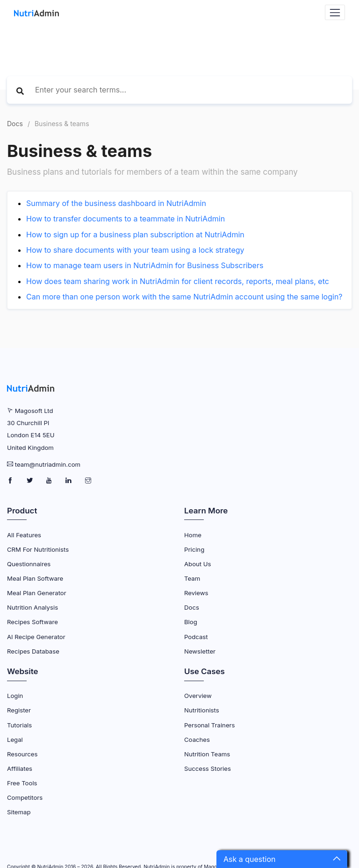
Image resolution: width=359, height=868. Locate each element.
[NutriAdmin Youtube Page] (50, 481)
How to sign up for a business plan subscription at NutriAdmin (135, 235)
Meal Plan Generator (37, 593)
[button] (282, 859)
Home (193, 535)
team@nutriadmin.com (48, 464)
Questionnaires (29, 564)
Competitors (25, 797)
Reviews (196, 593)
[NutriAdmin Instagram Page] (88, 481)
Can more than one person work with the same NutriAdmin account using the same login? (184, 297)
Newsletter (200, 651)
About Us (198, 564)
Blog (191, 622)
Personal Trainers (209, 725)
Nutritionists (202, 710)
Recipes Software (32, 622)
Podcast (196, 637)
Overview (198, 696)
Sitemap (19, 812)
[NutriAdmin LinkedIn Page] (69, 481)
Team (192, 578)
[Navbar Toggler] (335, 12)
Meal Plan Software (35, 578)
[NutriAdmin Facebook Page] (11, 481)
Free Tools (22, 783)
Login (15, 696)
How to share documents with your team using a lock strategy (135, 250)
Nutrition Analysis (32, 607)
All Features (24, 535)
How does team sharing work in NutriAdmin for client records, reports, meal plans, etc (178, 281)
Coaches (197, 740)
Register (19, 710)
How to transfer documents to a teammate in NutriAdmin (126, 219)
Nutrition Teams (207, 754)
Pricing (194, 549)
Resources (22, 754)
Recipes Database (33, 651)
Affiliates (20, 768)
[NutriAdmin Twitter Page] (31, 481)
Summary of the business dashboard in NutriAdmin (116, 203)
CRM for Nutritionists (38, 549)
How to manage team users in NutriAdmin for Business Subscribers (145, 265)
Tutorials (19, 725)
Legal (15, 740)
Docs (15, 124)
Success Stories (208, 768)
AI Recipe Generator (36, 637)
